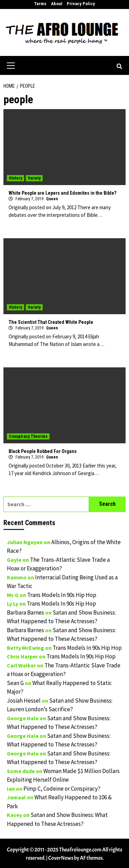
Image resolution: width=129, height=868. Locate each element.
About (57, 4)
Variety (34, 178)
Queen (52, 199)
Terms (40, 4)
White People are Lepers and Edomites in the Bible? (62, 193)
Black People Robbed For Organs (43, 451)
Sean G (15, 683)
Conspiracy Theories (28, 436)
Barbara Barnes (25, 613)
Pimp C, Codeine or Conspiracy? (62, 789)
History (15, 178)
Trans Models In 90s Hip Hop (62, 595)
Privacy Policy (81, 4)
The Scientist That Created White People (51, 322)
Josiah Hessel (24, 701)
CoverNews (61, 858)
